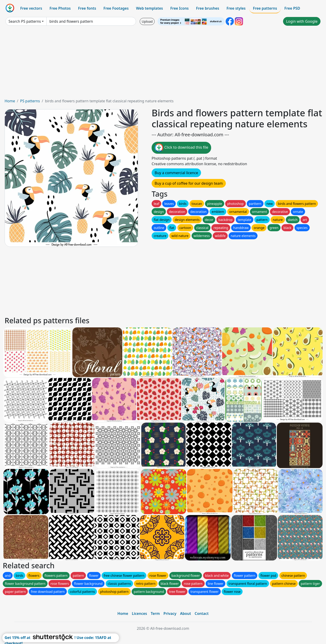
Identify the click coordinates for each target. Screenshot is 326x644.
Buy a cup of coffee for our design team (189, 183)
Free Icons (179, 8)
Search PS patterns (25, 21)
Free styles (236, 8)
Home (10, 101)
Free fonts (87, 8)
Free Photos (60, 8)
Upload (147, 21)
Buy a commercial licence (176, 173)
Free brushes (208, 8)
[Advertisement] (163, 64)
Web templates (149, 8)
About (186, 613)
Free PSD (292, 8)
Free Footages (116, 8)
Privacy (170, 613)
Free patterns (265, 8)
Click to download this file (181, 148)
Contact (202, 613)
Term (155, 613)
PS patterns (30, 101)
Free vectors (31, 8)
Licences (139, 613)
